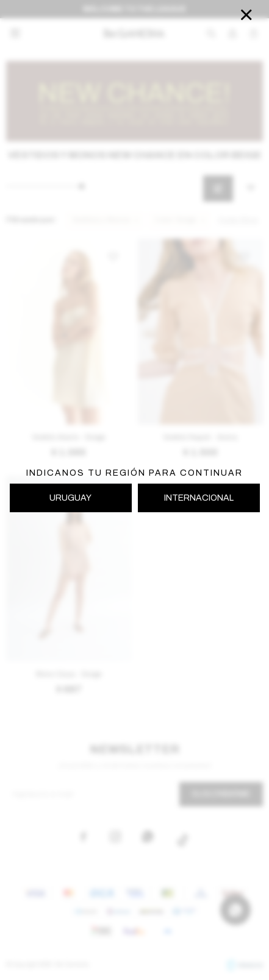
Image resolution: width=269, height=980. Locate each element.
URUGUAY (70, 498)
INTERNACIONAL (199, 498)
